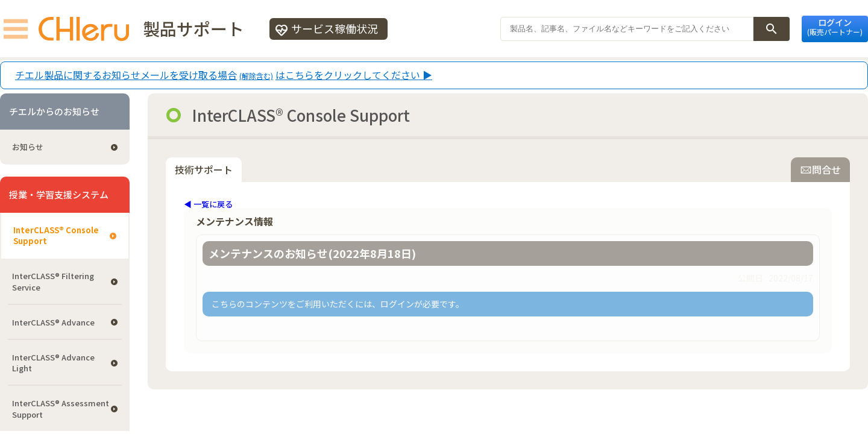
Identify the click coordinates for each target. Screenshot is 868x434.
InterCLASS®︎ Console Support (56, 235)
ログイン (835, 27)
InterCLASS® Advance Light (53, 363)
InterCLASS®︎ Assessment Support (61, 408)
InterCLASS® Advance (53, 322)
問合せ (820, 169)
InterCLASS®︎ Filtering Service (53, 281)
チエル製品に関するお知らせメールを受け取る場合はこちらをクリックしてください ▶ (224, 75)
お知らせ (28, 147)
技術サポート (204, 169)
